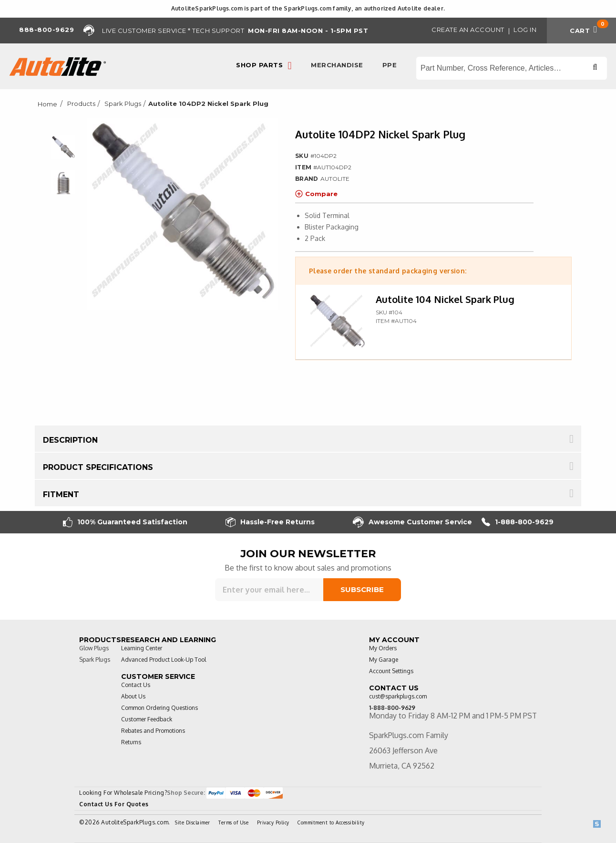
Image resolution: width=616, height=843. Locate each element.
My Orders (383, 648)
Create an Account (468, 30)
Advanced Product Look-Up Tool (164, 660)
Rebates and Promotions (153, 731)
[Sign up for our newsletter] (269, 590)
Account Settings (391, 671)
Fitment (61, 494)
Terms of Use (233, 822)
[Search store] (512, 68)
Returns (131, 742)
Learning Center (142, 648)
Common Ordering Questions (159, 708)
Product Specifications (98, 467)
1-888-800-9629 (518, 522)
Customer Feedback (147, 719)
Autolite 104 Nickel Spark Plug (445, 299)
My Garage (384, 660)
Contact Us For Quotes (114, 804)
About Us (133, 696)
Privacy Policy (273, 822)
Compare (316, 194)
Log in (525, 30)
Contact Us (136, 685)
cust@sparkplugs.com (398, 696)
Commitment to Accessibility (331, 822)
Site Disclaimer (193, 822)
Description (70, 440)
